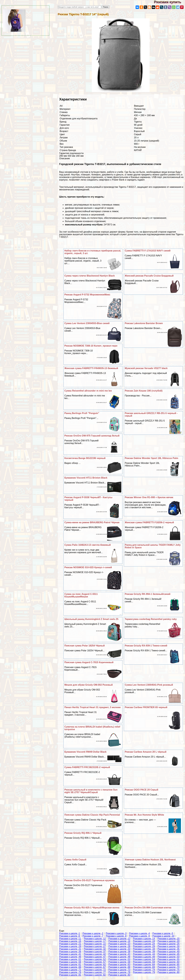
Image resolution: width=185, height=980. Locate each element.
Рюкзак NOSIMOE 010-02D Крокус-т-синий (88, 567)
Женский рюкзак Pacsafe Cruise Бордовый (149, 276)
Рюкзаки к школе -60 (169, 962)
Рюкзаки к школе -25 (169, 944)
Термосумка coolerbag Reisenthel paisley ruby (151, 619)
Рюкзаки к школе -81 (70, 975)
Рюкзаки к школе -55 (169, 959)
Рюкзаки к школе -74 (144, 970)
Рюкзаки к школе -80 (169, 972)
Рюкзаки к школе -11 (70, 939)
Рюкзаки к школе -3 (116, 933)
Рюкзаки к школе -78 (119, 972)
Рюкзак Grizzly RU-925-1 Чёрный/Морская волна (92, 908)
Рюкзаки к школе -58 (119, 962)
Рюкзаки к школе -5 (163, 933)
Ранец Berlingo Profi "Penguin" (82, 413)
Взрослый (139, 131)
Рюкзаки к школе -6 (70, 936)
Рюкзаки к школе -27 (95, 946)
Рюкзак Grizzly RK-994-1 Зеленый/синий (148, 594)
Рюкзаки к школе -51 (70, 959)
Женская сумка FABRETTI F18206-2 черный (149, 522)
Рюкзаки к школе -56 (70, 962)
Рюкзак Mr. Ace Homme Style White (144, 815)
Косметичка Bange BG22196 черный (85, 458)
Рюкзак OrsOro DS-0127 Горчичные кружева (89, 880)
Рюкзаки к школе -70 (169, 967)
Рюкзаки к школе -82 (95, 975)
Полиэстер (140, 109)
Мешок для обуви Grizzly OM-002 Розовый (88, 685)
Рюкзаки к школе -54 (144, 959)
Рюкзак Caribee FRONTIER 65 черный (146, 707)
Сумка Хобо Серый (75, 860)
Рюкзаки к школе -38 (119, 952)
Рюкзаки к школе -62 (95, 965)
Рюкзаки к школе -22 (95, 944)
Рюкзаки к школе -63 (119, 965)
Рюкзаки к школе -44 (144, 954)
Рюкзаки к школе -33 (119, 949)
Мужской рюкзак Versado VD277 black (146, 368)
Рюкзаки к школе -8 (116, 936)
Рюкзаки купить (169, 2)
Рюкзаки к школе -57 (95, 962)
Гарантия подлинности (71, 153)
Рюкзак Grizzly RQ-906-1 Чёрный (83, 833)
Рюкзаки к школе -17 (95, 941)
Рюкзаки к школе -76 (70, 972)
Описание (65, 158)
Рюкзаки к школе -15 (169, 939)
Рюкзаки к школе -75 (169, 970)
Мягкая (138, 112)
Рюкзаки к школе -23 (119, 944)
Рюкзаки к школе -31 (70, 949)
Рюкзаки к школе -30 (169, 946)
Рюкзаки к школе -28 (119, 946)
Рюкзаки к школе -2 (93, 933)
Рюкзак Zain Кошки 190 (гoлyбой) (144, 391)
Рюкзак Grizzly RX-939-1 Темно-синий (146, 646)
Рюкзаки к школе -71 (70, 970)
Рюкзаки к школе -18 (119, 941)
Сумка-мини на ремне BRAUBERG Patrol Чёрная (92, 522)
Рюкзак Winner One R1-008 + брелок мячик (149, 497)
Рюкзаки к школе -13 (119, 939)
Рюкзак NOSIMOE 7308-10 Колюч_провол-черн (91, 346)
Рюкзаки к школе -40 (169, 952)
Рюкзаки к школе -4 (139, 933)
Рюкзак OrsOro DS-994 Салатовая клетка (148, 908)
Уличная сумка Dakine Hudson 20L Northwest (150, 860)
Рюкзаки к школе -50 (169, 957)
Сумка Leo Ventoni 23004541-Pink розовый (149, 685)
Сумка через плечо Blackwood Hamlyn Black (89, 276)
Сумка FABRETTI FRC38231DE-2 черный (87, 767)
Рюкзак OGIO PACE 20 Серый (141, 790)
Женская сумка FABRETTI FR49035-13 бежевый (91, 368)
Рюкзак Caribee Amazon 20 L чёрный (146, 752)
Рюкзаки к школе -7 (93, 936)
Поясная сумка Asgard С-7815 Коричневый (89, 662)
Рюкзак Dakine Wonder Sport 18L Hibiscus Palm (151, 458)
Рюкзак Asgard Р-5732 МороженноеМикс (87, 295)
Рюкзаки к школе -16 (70, 941)
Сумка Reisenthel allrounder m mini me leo (88, 391)
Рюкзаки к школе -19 (144, 941)
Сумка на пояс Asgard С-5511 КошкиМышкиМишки (81, 595)
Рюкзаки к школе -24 (144, 944)
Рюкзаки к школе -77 (95, 972)
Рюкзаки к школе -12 (95, 939)
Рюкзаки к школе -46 (70, 957)
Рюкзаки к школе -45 (169, 954)
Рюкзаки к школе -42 (95, 954)
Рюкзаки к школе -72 (95, 970)
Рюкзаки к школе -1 (70, 933)
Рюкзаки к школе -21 (70, 944)
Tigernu (138, 122)
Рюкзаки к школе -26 (70, 946)
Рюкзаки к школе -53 (119, 959)
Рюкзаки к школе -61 (70, 965)
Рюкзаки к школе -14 (144, 939)
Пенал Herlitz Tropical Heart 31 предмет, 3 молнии (92, 707)
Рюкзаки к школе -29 (144, 946)
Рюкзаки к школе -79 (144, 972)
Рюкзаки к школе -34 (144, 949)
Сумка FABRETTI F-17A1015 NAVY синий (148, 251)
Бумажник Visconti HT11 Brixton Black (86, 478)
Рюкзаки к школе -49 (144, 957)
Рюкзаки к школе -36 (70, 952)
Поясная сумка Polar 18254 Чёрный (84, 646)
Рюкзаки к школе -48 (119, 957)
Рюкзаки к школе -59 (144, 962)
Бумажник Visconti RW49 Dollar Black (85, 752)
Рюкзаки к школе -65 (169, 965)
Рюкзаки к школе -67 (95, 967)
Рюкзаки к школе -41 (70, 954)
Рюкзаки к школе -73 (119, 970)
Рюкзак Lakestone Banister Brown (144, 323)
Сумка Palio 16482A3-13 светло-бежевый (87, 545)
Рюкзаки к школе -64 (144, 965)
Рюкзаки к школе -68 (119, 967)
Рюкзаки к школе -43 (119, 954)
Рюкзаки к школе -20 (169, 941)
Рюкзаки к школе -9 (139, 936)
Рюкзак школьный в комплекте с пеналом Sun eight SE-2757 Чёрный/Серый (91, 791)
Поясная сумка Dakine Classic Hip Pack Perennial (92, 815)
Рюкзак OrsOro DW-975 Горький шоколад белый (92, 436)
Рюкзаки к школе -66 (70, 967)
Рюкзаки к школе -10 (163, 936)
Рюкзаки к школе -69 (144, 967)
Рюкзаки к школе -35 (169, 949)
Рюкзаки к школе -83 (119, 975)
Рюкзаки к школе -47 (95, 957)
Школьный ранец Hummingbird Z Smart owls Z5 (91, 619)
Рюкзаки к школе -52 (95, 959)
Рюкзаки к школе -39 (144, 952)
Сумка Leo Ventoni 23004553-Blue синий (87, 323)
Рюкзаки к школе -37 (95, 952)
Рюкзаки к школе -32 (95, 949)
